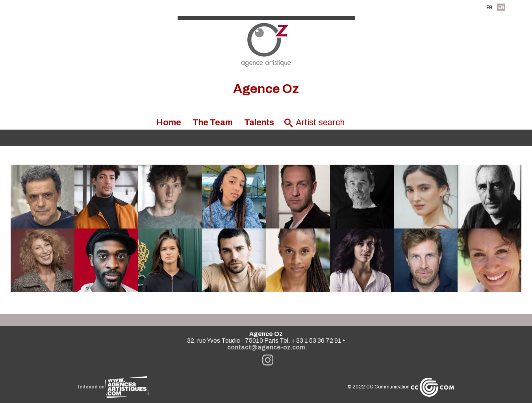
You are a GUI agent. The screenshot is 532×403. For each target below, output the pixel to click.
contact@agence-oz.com (266, 347)
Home (169, 123)
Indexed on (113, 387)
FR (489, 7)
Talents (259, 123)
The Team (213, 123)
